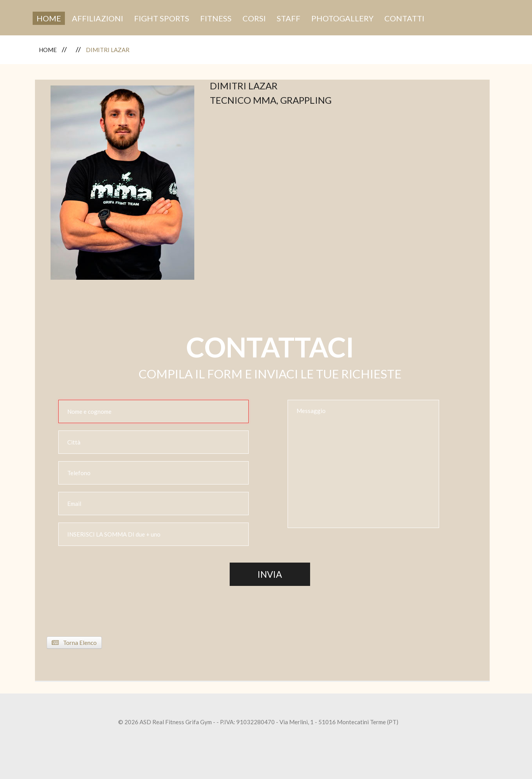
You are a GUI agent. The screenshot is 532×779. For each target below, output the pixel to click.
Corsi (254, 18)
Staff (289, 18)
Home (49, 18)
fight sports (162, 18)
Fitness (216, 18)
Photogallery (342, 18)
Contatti (404, 18)
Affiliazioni (98, 18)
